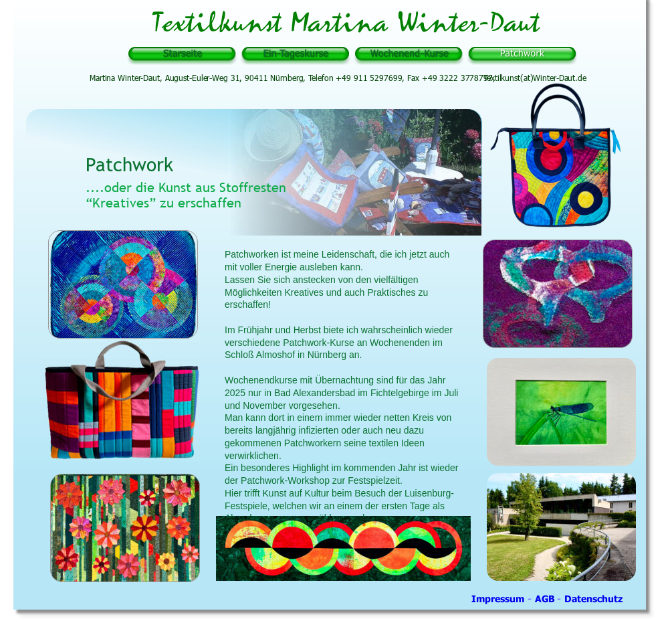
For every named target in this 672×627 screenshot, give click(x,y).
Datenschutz (593, 599)
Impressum (499, 599)
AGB (546, 599)
